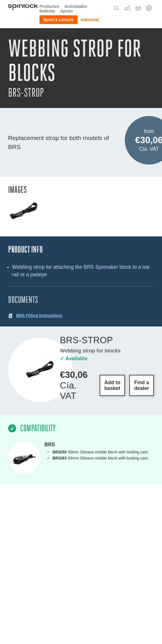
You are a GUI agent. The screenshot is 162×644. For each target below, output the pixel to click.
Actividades (76, 6)
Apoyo (67, 11)
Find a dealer (142, 385)
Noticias (47, 11)
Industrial (90, 20)
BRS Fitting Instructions (39, 316)
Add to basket (112, 385)
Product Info (25, 250)
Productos (49, 6)
